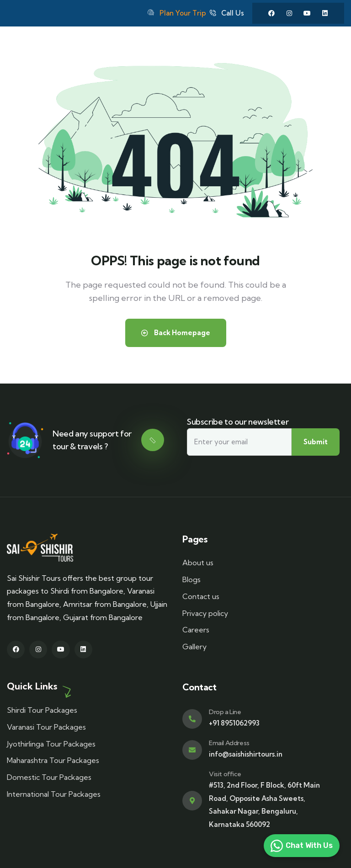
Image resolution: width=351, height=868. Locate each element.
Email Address (229, 743)
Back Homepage (176, 333)
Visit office (225, 774)
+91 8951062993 (234, 723)
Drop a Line (225, 712)
